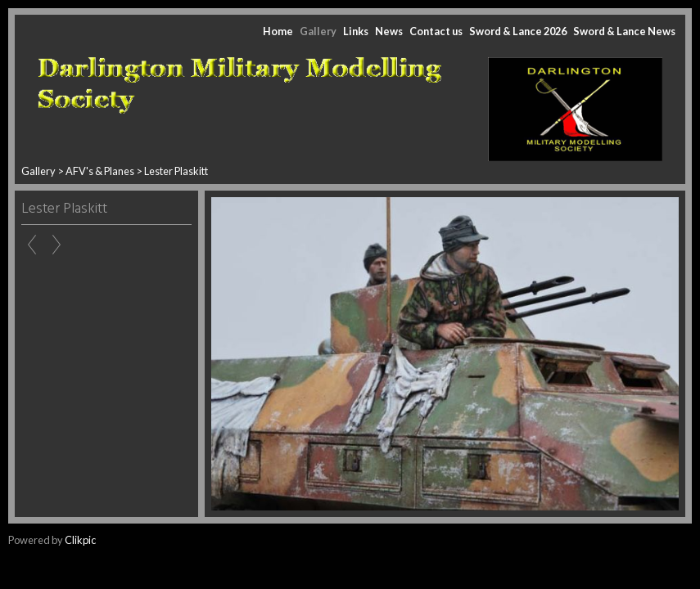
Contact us (436, 31)
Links (356, 31)
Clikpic (80, 540)
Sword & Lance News (624, 31)
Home (278, 31)
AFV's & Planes (100, 171)
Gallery (318, 31)
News (389, 31)
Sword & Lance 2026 (518, 31)
